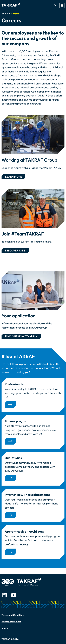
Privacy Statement (11, 622)
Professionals (14, 384)
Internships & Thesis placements (27, 495)
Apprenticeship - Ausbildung (25, 531)
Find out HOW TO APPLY (21, 336)
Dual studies (13, 458)
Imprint (5, 628)
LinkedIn (5, 595)
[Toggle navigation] (62, 5)
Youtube (14, 595)
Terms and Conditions (13, 615)
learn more (13, 177)
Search (55, 5)
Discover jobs (15, 250)
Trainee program (16, 421)
